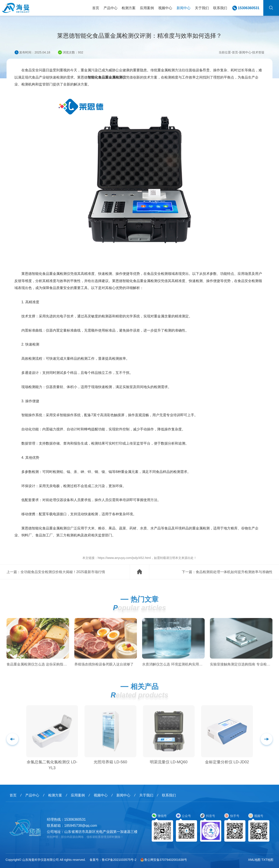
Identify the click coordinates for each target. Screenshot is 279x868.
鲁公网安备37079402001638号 (164, 860)
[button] (267, 745)
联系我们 (220, 8)
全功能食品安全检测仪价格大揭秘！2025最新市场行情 (63, 578)
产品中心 (111, 8)
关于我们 (202, 8)
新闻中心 (184, 8)
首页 (96, 8)
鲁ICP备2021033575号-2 (119, 860)
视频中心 (165, 8)
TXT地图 (267, 860)
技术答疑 (258, 52)
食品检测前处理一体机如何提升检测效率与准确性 (234, 578)
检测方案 (129, 8)
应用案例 (147, 8)
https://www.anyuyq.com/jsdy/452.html (124, 564)
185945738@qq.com (81, 825)
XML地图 (254, 860)
